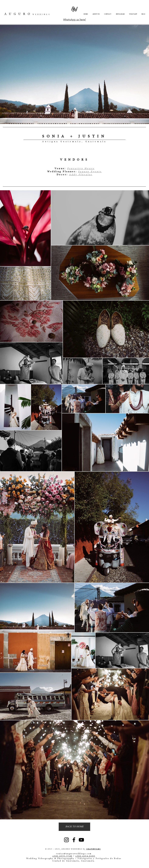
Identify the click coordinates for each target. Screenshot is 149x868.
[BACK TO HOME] (74, 827)
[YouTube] (81, 840)
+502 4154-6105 (85, 856)
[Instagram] (66, 840)
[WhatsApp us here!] (74, 20)
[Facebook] (74, 840)
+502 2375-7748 (62, 856)
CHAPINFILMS (94, 849)
